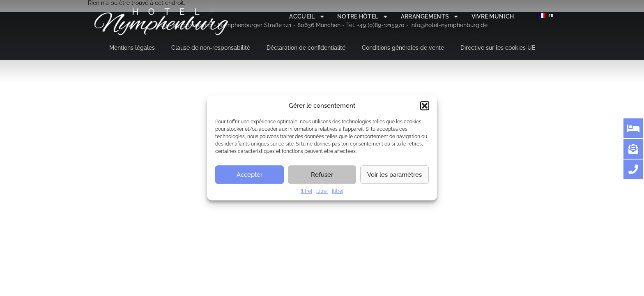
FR (546, 16)
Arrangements (430, 16)
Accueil (307, 16)
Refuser (322, 175)
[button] (425, 106)
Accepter (250, 175)
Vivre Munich (493, 16)
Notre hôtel (363, 16)
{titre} (306, 191)
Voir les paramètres (394, 175)
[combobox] (546, 16)
